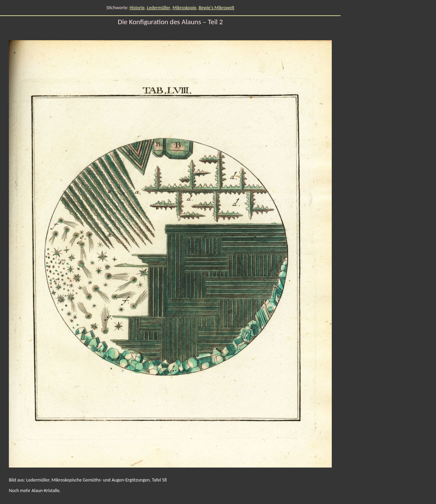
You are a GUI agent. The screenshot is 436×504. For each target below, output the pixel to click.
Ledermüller (159, 8)
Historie (137, 8)
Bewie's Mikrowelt (216, 8)
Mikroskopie (185, 8)
